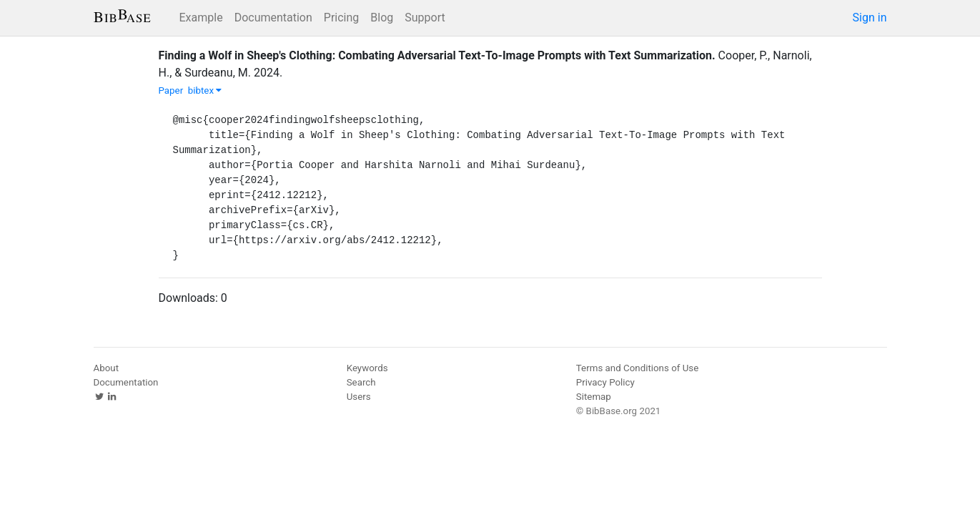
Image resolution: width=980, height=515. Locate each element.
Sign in (870, 18)
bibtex (205, 90)
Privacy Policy (605, 382)
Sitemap (594, 397)
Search (361, 382)
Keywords (367, 368)
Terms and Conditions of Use (637, 368)
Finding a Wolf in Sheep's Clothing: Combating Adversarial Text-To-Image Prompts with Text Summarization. (437, 55)
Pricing (342, 18)
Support (425, 18)
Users (359, 397)
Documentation (273, 18)
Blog (382, 18)
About (107, 368)
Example (201, 18)
